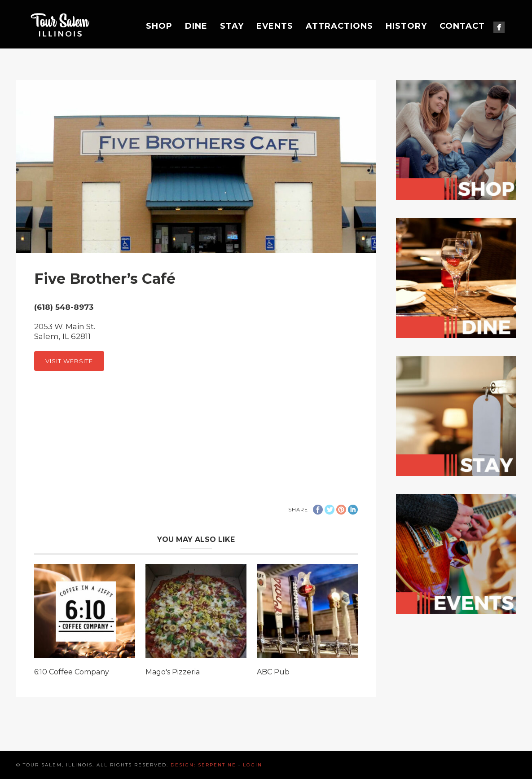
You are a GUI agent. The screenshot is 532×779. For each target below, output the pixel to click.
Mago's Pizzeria (173, 672)
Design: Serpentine (203, 765)
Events (275, 26)
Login (253, 765)
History (406, 26)
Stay (232, 26)
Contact (462, 26)
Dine (196, 26)
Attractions (339, 26)
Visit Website (69, 361)
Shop (159, 26)
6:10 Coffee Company (72, 672)
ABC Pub (273, 672)
